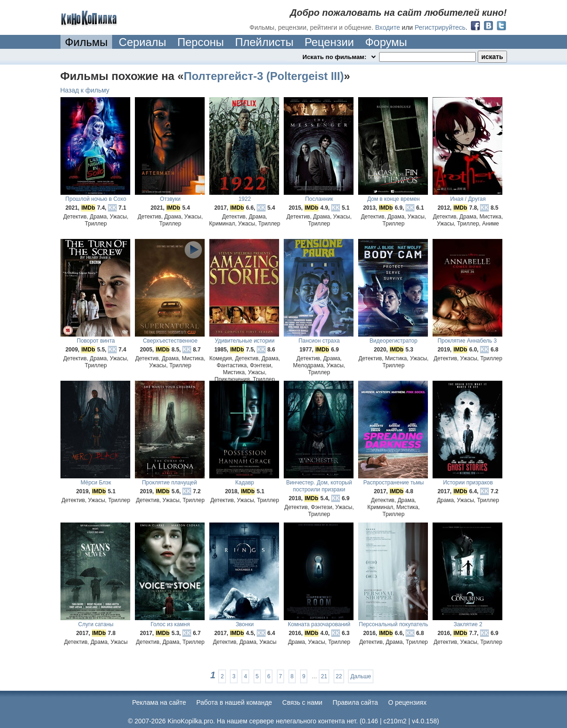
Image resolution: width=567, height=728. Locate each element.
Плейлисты (264, 42)
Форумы (386, 42)
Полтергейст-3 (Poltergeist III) (264, 76)
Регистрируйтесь (440, 27)
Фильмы (87, 42)
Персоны (200, 42)
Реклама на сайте (159, 702)
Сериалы (142, 42)
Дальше (360, 676)
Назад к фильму (85, 90)
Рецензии (329, 42)
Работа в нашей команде (234, 702)
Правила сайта (355, 702)
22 (339, 676)
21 (324, 676)
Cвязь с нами (302, 702)
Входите (387, 27)
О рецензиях (407, 702)
